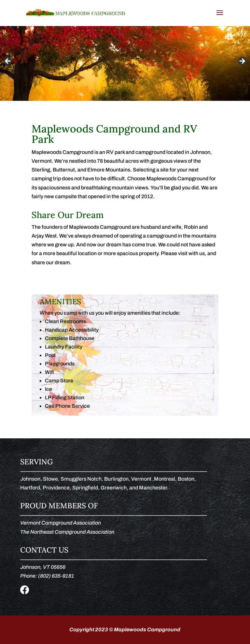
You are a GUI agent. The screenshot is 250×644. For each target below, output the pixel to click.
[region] (125, 63)
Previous (8, 62)
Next (242, 62)
